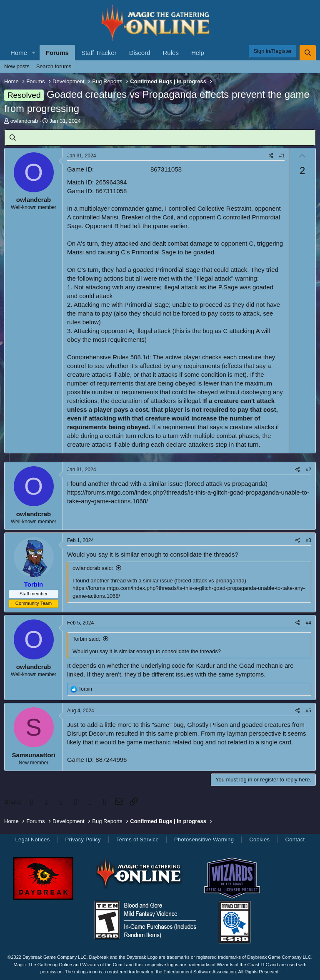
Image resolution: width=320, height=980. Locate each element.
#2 (309, 470)
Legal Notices (32, 839)
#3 (309, 540)
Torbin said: (86, 639)
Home (19, 53)
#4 (309, 623)
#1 (282, 156)
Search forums (54, 66)
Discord (140, 53)
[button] (34, 53)
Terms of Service (137, 839)
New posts (17, 66)
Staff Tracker (99, 53)
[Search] (308, 53)
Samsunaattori (33, 755)
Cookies (259, 839)
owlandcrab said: (93, 568)
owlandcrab (24, 121)
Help (198, 53)
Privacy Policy (83, 839)
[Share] (271, 156)
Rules (171, 53)
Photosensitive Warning (204, 839)
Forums (57, 53)
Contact (295, 839)
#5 (309, 711)
